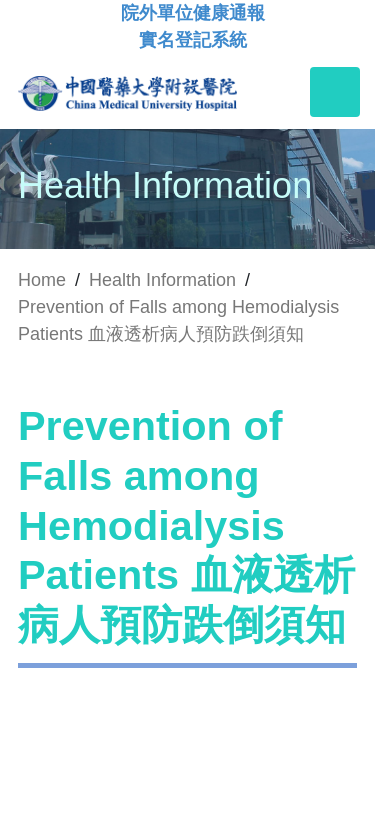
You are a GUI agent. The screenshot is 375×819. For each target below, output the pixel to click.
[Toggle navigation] (335, 92)
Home (42, 280)
